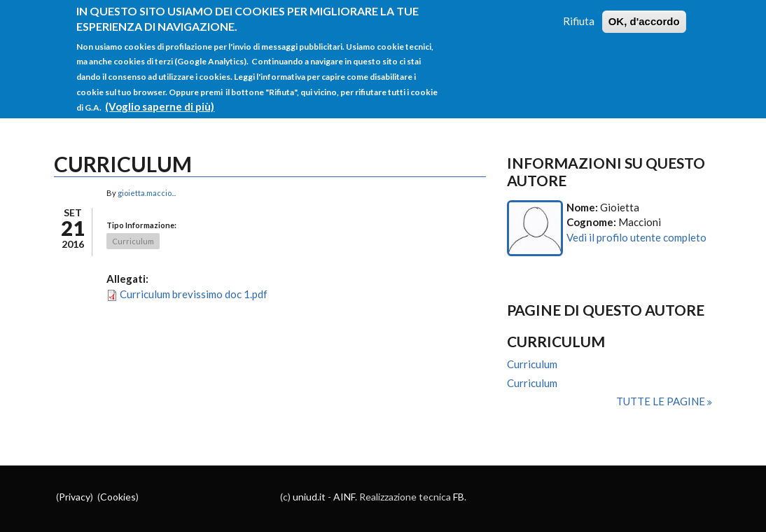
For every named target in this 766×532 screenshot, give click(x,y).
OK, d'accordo (644, 12)
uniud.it (309, 497)
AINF (344, 497)
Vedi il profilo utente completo (636, 237)
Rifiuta (579, 12)
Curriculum (133, 241)
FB (459, 497)
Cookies (118, 497)
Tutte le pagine (662, 401)
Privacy (75, 497)
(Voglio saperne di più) (160, 97)
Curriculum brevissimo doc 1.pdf (194, 294)
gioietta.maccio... (147, 193)
